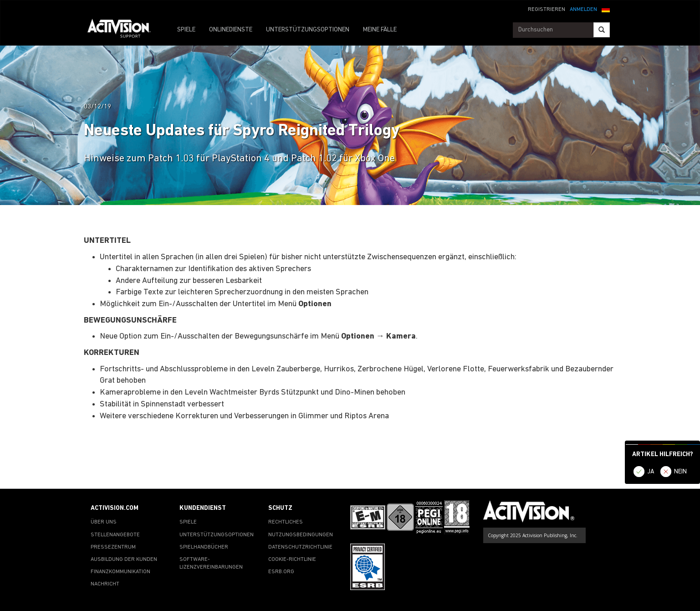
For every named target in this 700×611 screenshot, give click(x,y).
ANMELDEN (583, 10)
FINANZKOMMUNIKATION (120, 572)
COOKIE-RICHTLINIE (292, 560)
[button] (606, 9)
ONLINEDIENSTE (231, 30)
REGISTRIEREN (547, 10)
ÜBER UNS (104, 522)
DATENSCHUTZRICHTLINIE (300, 547)
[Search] (602, 30)
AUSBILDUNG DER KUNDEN (124, 560)
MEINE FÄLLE (380, 30)
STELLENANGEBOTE (115, 535)
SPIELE (186, 30)
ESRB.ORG (281, 572)
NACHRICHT (105, 584)
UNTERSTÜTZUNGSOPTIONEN (308, 30)
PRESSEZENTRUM (113, 547)
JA (651, 472)
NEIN (680, 472)
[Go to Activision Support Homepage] (124, 30)
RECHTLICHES (286, 522)
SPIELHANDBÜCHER (204, 547)
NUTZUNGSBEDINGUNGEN (301, 535)
